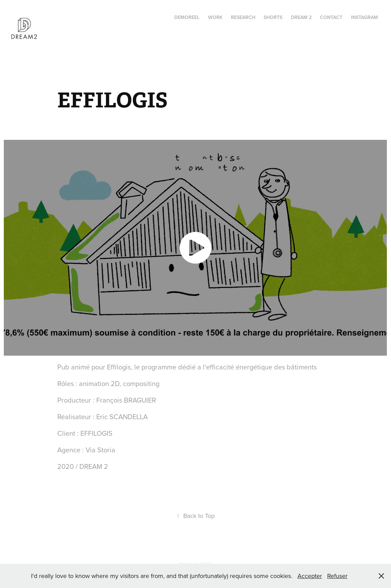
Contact (331, 17)
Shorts (273, 17)
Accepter (310, 576)
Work (215, 17)
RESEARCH (243, 17)
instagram (364, 17)
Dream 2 (301, 17)
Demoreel (187, 17)
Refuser (337, 576)
